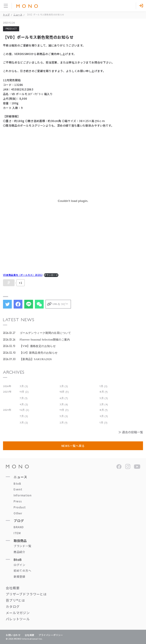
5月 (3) (104, 398)
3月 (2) (24, 386)
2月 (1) (64, 423)
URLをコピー (60, 304)
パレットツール (18, 619)
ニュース (18, 15)
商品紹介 (20, 552)
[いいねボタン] (9, 283)
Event (18, 489)
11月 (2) (24, 392)
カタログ (13, 606)
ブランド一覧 (22, 546)
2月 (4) (104, 404)
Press (18, 501)
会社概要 (13, 588)
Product (20, 507)
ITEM (17, 533)
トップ (6, 15)
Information (23, 495)
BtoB (17, 483)
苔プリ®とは (15, 600)
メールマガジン (18, 613)
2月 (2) (64, 386)
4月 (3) (104, 416)
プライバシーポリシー (51, 635)
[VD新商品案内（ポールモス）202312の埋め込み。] (73, 201)
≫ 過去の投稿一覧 (131, 432)
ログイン (20, 565)
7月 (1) (24, 398)
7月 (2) (24, 416)
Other (18, 513)
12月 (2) (24, 410)
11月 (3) (64, 410)
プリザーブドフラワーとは (26, 594)
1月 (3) (103, 423)
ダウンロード (51, 275)
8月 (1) (104, 392)
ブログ (19, 521)
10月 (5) (64, 392)
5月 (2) (64, 416)
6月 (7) (64, 398)
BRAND (19, 527)
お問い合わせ (13, 635)
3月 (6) (64, 404)
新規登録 (20, 576)
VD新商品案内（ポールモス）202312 (23, 275)
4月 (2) (24, 404)
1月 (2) (103, 386)
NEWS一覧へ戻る (73, 446)
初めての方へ (22, 570)
